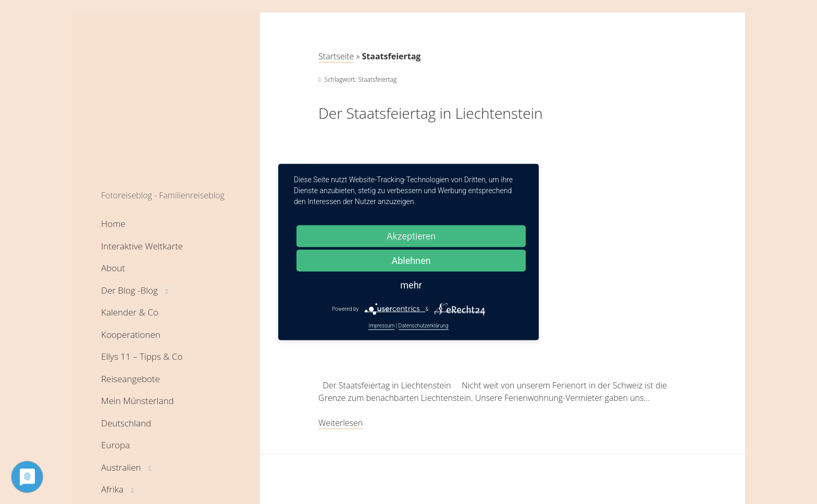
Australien (121, 467)
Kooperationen (131, 335)
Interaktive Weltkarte (142, 246)
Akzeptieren (411, 236)
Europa (115, 445)
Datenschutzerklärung (424, 326)
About (113, 268)
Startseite (336, 56)
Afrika (112, 489)
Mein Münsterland (138, 401)
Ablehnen (411, 261)
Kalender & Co (130, 312)
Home (113, 224)
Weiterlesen (341, 423)
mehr (411, 285)
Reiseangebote (131, 379)
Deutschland (126, 423)
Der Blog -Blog (129, 290)
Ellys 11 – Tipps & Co (142, 356)
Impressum (381, 326)
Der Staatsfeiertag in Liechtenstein (430, 113)
